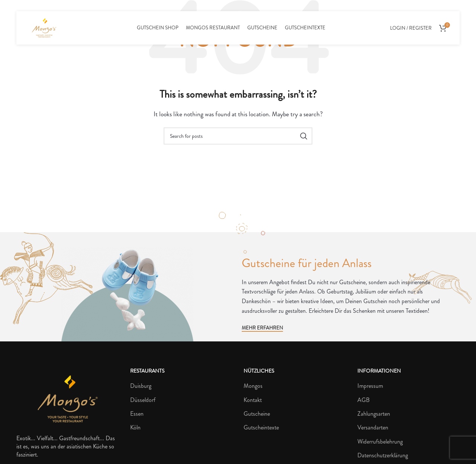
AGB (364, 400)
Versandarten (373, 428)
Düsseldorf (143, 400)
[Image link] (68, 398)
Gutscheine (257, 414)
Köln (135, 428)
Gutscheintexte (261, 428)
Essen (137, 414)
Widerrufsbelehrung (380, 442)
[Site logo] (44, 27)
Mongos (253, 386)
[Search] (238, 136)
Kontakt (253, 400)
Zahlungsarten (374, 414)
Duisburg (141, 386)
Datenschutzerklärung (383, 455)
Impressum (370, 386)
